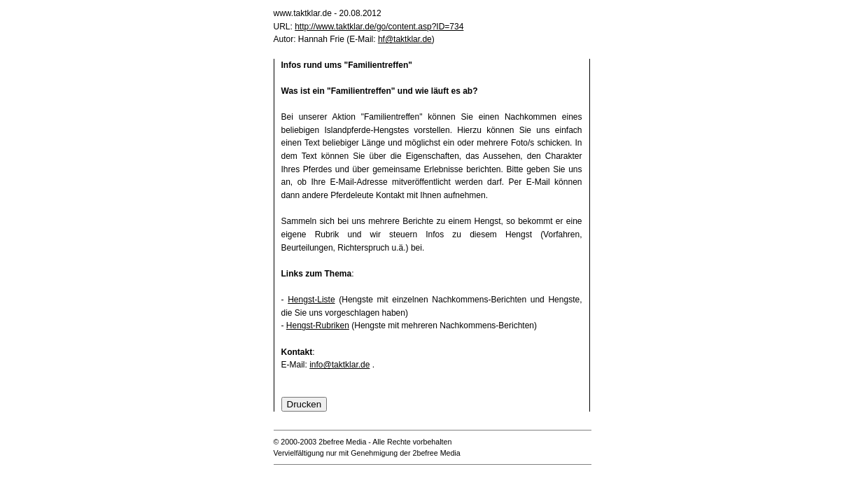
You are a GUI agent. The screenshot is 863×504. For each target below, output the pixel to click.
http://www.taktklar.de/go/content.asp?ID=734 (379, 27)
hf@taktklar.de (405, 39)
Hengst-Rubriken (318, 325)
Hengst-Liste (311, 300)
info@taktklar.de (339, 365)
